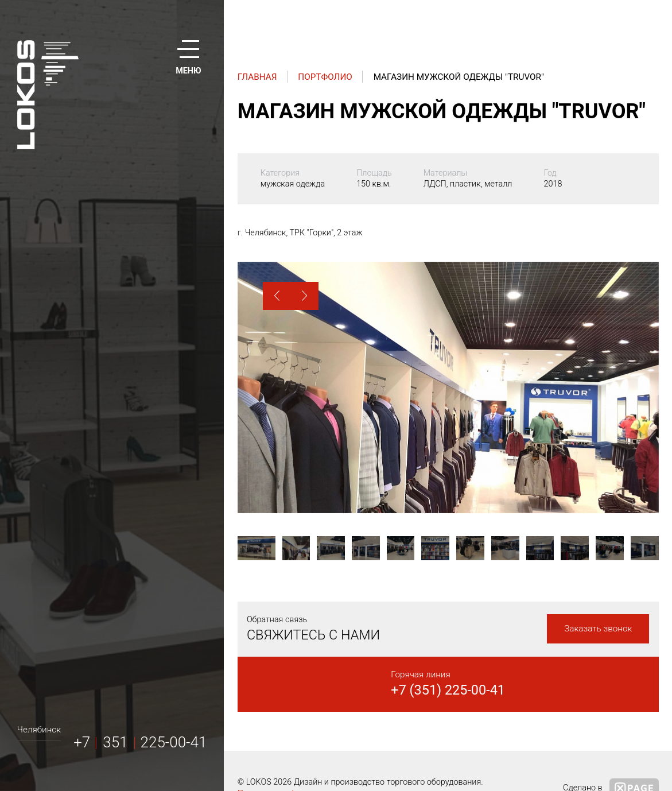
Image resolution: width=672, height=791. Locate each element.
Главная (257, 77)
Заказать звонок (598, 629)
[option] (448, 388)
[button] (277, 296)
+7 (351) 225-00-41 (448, 690)
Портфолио (325, 77)
